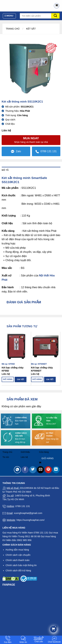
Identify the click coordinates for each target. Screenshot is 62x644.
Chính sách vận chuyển (18, 555)
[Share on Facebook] (25, 470)
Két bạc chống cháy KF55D (13, 369)
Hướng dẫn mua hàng (17, 550)
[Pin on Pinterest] (48, 470)
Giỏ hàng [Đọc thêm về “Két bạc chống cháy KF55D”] (8, 379)
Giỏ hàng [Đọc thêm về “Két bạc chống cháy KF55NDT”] (37, 379)
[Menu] (9, 16)
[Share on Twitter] (33, 470)
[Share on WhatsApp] (17, 470)
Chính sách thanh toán (18, 560)
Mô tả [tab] (5, 170)
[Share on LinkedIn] (56, 470)
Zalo (16, 152)
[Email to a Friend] (41, 470)
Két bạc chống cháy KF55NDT (42, 369)
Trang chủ (13, 29)
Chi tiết (21, 379)
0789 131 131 (46, 152)
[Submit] (55, 16)
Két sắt (31, 29)
